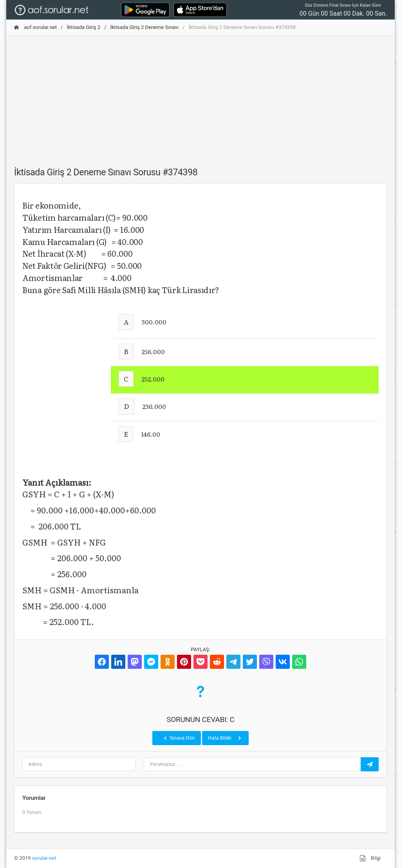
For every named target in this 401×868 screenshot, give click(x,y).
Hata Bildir (225, 738)
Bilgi (370, 858)
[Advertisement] (200, 97)
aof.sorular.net (35, 27)
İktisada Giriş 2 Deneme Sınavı (145, 27)
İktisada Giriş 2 (83, 27)
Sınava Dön (179, 738)
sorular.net (44, 858)
